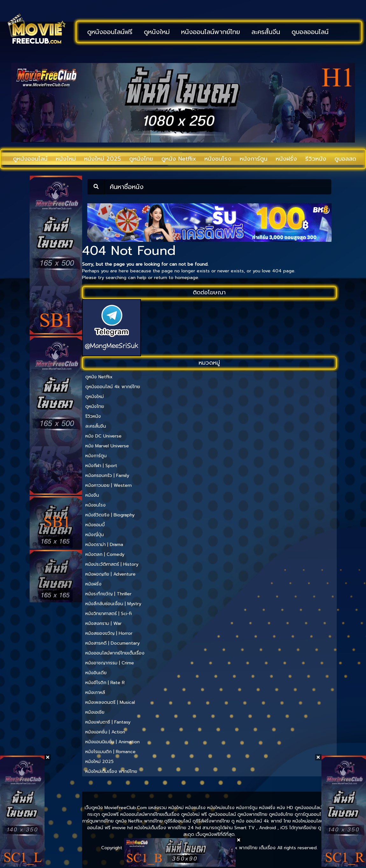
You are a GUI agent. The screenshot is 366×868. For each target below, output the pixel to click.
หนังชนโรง (218, 159)
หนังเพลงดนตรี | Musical (110, 702)
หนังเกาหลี (95, 693)
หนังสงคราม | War (103, 623)
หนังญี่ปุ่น (95, 535)
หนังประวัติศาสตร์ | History (112, 564)
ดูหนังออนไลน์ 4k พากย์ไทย (113, 387)
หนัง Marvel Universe (107, 446)
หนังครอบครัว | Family (107, 476)
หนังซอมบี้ (95, 525)
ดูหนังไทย (141, 159)
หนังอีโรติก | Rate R (105, 683)
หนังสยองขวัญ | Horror (109, 633)
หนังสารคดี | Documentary (113, 643)
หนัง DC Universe (103, 436)
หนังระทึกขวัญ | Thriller (108, 594)
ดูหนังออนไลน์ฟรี (110, 32)
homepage (187, 278)
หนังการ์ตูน (253, 159)
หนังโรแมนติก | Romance (110, 752)
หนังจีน (92, 495)
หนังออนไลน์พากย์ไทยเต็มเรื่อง (115, 653)
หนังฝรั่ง (286, 159)
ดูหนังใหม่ (157, 32)
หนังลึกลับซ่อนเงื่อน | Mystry (113, 604)
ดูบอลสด (345, 159)
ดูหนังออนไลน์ (30, 159)
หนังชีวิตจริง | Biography (110, 515)
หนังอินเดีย (96, 673)
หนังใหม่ (66, 159)
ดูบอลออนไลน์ (310, 32)
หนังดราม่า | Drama (104, 545)
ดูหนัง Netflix (179, 159)
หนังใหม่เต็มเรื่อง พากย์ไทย (111, 771)
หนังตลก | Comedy (105, 554)
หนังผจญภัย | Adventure (110, 574)
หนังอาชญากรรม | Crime (110, 663)
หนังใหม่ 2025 (102, 159)
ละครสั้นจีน (266, 32)
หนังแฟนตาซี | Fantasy (108, 722)
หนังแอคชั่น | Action (105, 732)
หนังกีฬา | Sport (101, 466)
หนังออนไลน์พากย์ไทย (211, 32)
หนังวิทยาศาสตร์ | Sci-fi (109, 614)
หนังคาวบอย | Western (109, 485)
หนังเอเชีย (95, 712)
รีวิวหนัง (316, 159)
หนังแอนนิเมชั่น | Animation (113, 742)
